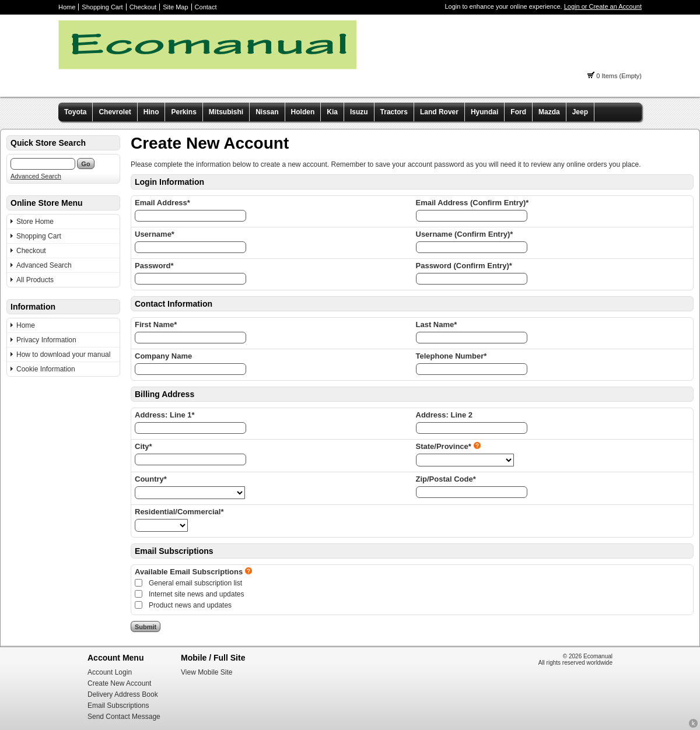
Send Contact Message (124, 717)
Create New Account (119, 683)
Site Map (175, 7)
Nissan (267, 112)
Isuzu (359, 112)
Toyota (75, 112)
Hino (151, 112)
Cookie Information (46, 369)
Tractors (394, 112)
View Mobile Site (207, 672)
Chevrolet (115, 112)
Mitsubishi (226, 112)
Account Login (110, 672)
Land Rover (439, 112)
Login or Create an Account (603, 6)
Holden (303, 112)
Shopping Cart (102, 7)
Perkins (183, 112)
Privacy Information (46, 340)
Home (67, 7)
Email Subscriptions (118, 706)
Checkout (143, 7)
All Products (35, 280)
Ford (518, 112)
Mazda (549, 112)
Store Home (35, 222)
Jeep (580, 112)
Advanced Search (36, 176)
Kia (332, 112)
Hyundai (484, 112)
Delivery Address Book (123, 694)
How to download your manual (63, 355)
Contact (206, 7)
